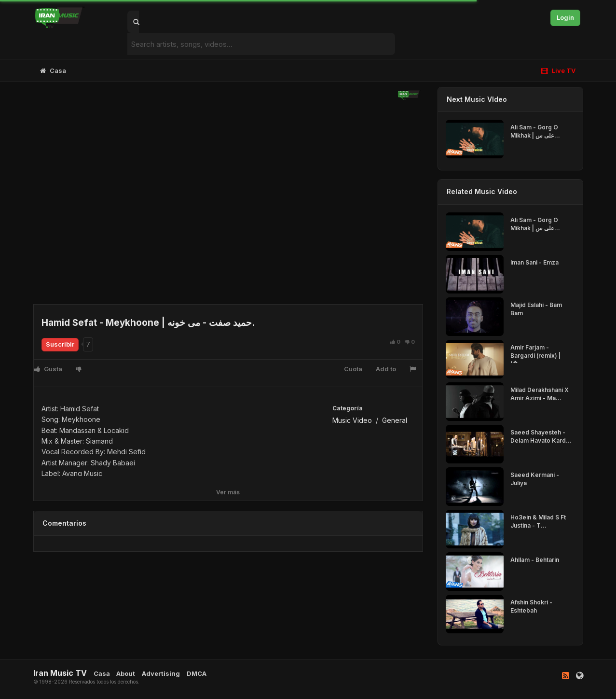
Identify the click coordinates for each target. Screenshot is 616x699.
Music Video (352, 420)
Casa (53, 70)
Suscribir (60, 344)
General (395, 420)
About (126, 673)
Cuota (353, 369)
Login (565, 17)
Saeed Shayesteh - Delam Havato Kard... (541, 436)
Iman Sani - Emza (534, 262)
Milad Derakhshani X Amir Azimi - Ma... (540, 394)
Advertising (161, 673)
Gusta (48, 369)
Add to (386, 369)
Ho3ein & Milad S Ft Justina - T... (538, 521)
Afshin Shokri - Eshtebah (531, 606)
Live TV (558, 70)
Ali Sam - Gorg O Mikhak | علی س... (535, 131)
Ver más (228, 492)
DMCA (197, 673)
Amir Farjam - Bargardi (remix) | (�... (535, 356)
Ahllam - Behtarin (535, 560)
